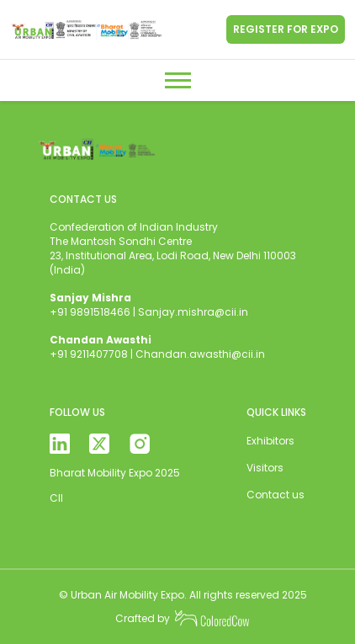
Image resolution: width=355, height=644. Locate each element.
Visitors (265, 468)
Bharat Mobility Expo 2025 (115, 473)
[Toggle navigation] (178, 80)
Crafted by (183, 619)
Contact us (276, 495)
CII (56, 498)
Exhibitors (270, 441)
